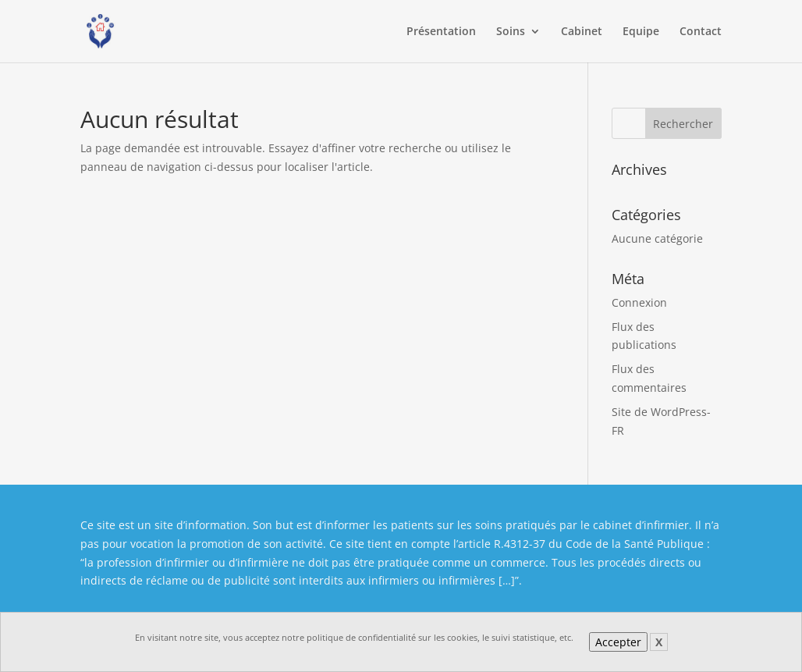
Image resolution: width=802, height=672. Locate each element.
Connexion (639, 302)
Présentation (441, 32)
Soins (511, 32)
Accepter (618, 642)
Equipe (641, 32)
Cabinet (582, 32)
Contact (701, 32)
